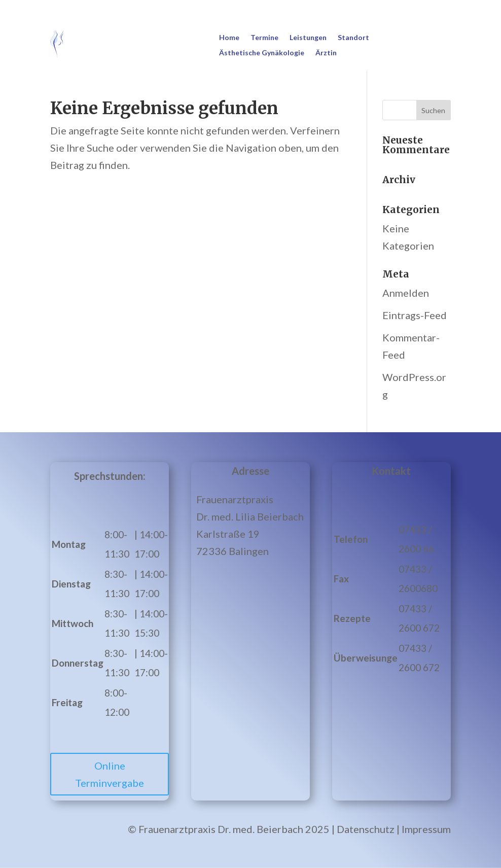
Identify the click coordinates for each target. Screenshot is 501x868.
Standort (353, 38)
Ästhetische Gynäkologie (262, 53)
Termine (264, 38)
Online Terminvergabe (110, 774)
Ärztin (326, 53)
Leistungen (308, 38)
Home (229, 38)
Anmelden (406, 293)
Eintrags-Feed (415, 315)
